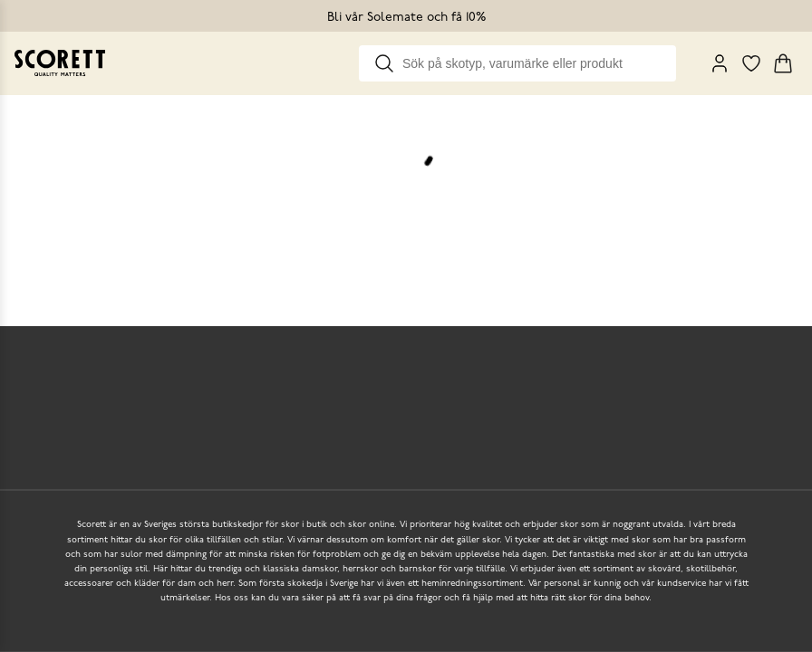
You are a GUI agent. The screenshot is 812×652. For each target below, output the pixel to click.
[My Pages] (720, 63)
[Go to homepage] (60, 63)
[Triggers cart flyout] (783, 63)
